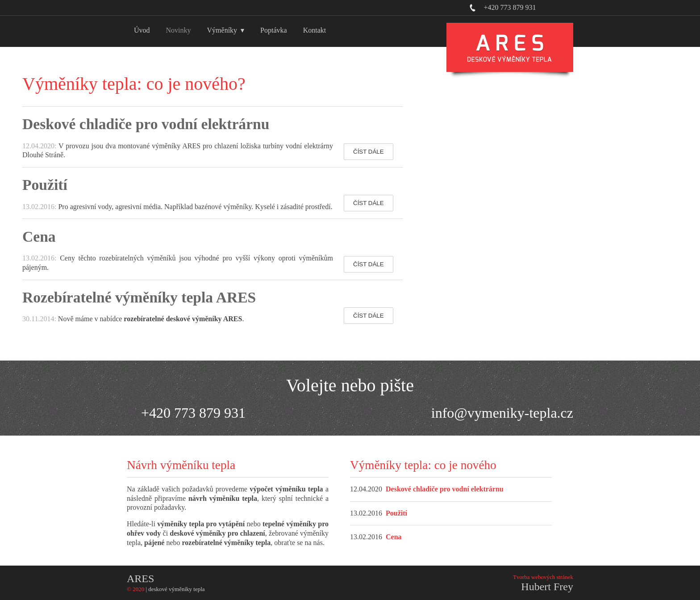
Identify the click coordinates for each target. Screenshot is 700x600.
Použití (45, 185)
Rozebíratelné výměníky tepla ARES (139, 297)
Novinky (179, 30)
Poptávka (274, 30)
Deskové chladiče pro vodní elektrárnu (146, 124)
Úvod (142, 30)
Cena (39, 237)
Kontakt (315, 30)
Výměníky (222, 30)
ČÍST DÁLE (369, 152)
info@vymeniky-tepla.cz (502, 413)
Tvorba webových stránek (543, 577)
